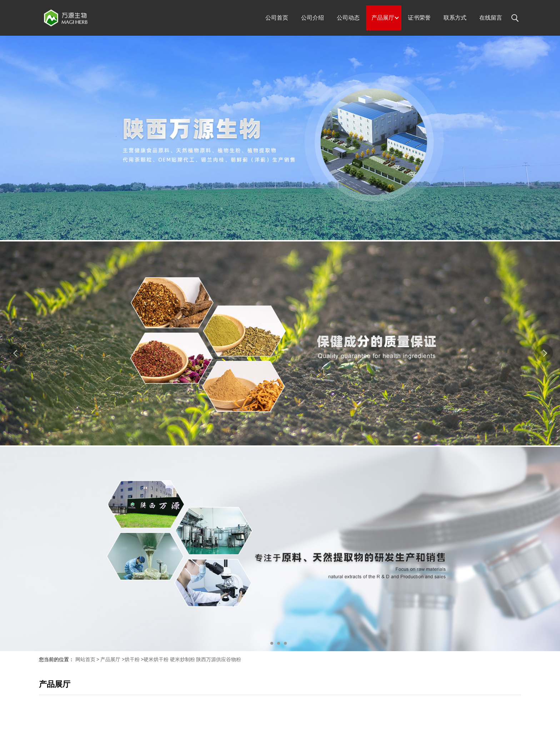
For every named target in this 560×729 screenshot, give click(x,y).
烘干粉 (132, 660)
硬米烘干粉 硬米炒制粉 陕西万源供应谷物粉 (192, 660)
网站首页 (85, 660)
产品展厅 (110, 660)
